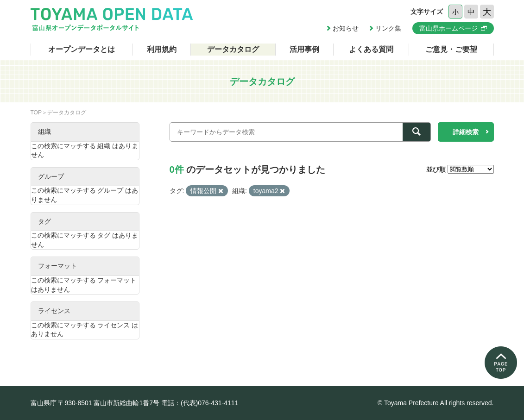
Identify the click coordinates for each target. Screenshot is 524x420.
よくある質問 (371, 49)
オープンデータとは (82, 49)
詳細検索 (466, 132)
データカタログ (233, 49)
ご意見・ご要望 (451, 49)
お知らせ (346, 28)
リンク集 (388, 28)
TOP (36, 113)
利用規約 (162, 49)
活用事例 (304, 49)
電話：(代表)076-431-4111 (200, 403)
